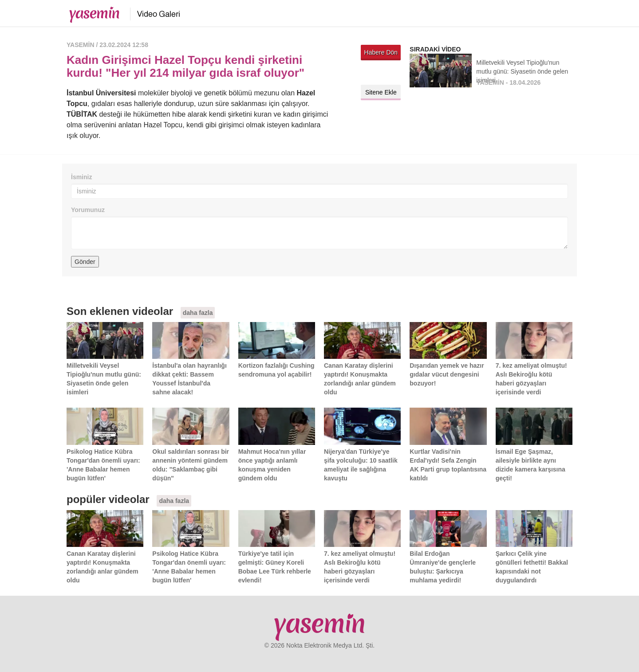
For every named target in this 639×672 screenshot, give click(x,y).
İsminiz (81, 177)
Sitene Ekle (381, 92)
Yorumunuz (88, 210)
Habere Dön (381, 52)
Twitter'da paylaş (370, 73)
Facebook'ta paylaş (392, 73)
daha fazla (198, 313)
